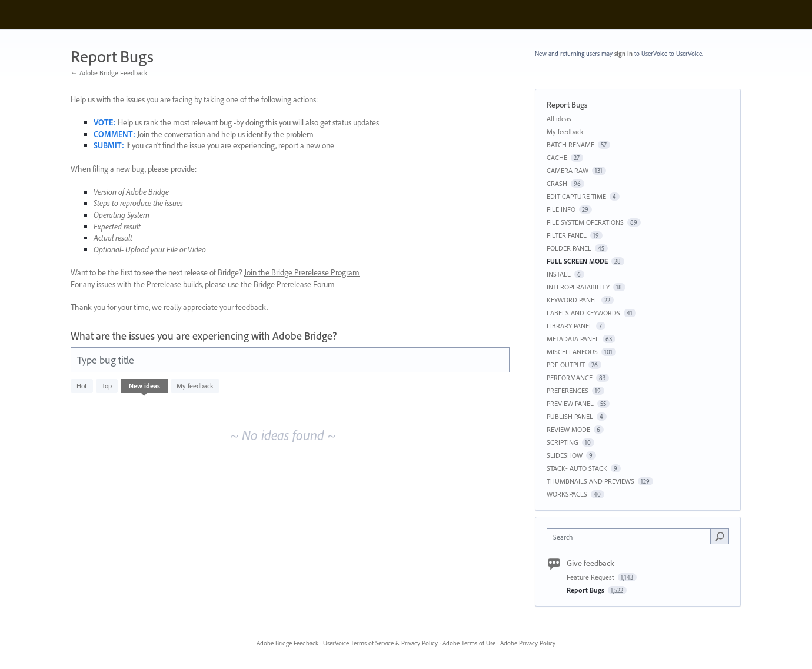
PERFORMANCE (570, 377)
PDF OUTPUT (566, 365)
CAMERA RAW (568, 170)
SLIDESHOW (565, 455)
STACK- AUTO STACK (577, 468)
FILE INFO (561, 209)
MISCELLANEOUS (572, 352)
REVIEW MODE (568, 429)
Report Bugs (586, 590)
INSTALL (559, 274)
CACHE (557, 157)
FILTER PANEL (567, 235)
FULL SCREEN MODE (577, 261)
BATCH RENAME (570, 144)
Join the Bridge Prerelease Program (302, 272)
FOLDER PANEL (569, 248)
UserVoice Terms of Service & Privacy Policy (380, 643)
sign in (623, 54)
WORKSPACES (567, 494)
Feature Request (591, 577)
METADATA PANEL (573, 339)
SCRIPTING (563, 442)
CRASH (557, 183)
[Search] (720, 536)
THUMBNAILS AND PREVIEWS (590, 481)
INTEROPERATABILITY (578, 287)
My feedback (195, 386)
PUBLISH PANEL (570, 416)
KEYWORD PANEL (572, 300)
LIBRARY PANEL (570, 326)
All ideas (559, 119)
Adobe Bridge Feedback (287, 643)
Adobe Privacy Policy (528, 643)
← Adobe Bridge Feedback (109, 73)
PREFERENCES (568, 390)
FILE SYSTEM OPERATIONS (585, 222)
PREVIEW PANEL (570, 403)
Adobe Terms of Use (469, 643)
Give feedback (590, 563)
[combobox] (632, 536)
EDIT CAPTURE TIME (576, 196)
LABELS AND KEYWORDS (583, 313)
